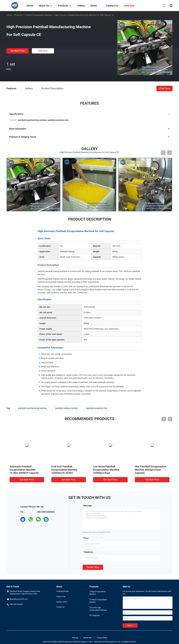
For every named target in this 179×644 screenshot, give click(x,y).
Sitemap (75, 638)
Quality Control (62, 602)
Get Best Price (18, 51)
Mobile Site (87, 638)
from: (86, 538)
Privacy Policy (102, 638)
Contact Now (93, 567)
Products (18, 15)
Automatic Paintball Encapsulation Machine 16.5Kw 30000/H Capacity (24, 470)
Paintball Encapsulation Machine (38, 15)
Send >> (130, 625)
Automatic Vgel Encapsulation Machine (98, 609)
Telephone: (89, 552)
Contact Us (60, 607)
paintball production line (97, 408)
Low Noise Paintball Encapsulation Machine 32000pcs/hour (106, 470)
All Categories (95, 615)
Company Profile (62, 591)
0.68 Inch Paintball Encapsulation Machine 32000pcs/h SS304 (64, 470)
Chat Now (43, 51)
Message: (88, 506)
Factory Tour (61, 597)
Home (9, 15)
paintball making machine (67, 408)
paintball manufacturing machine (33, 408)
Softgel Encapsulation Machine (98, 593)
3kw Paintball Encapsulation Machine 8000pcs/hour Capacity (151, 470)
